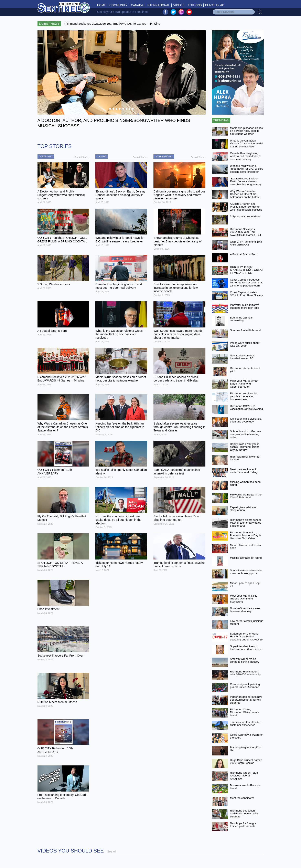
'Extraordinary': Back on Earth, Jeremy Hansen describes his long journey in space (246, 183)
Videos (179, 5)
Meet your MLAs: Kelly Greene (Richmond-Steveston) (244, 599)
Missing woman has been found (245, 483)
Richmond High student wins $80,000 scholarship (245, 673)
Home (103, 5)
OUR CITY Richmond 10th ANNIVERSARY (246, 243)
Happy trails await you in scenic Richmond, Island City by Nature (245, 447)
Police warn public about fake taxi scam (245, 344)
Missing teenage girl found (246, 558)
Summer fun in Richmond (245, 330)
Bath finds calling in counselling (242, 319)
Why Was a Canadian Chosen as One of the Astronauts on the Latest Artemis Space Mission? (245, 196)
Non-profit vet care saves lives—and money (245, 610)
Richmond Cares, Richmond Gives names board (244, 712)
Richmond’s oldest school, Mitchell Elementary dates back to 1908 (246, 523)
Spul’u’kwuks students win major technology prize (246, 572)
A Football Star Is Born (244, 254)
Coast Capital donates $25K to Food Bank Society (247, 294)
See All (112, 851)
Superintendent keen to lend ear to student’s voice (246, 648)
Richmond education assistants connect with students (244, 814)
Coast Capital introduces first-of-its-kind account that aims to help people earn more (246, 284)
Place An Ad (215, 5)
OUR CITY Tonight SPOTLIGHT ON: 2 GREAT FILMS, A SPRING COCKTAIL (247, 271)
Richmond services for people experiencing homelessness (244, 396)
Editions (195, 5)
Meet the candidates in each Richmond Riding (244, 471)
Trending (221, 120)
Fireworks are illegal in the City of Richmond (246, 496)
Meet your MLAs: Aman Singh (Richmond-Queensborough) (244, 384)
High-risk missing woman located (245, 458)
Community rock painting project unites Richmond (245, 686)
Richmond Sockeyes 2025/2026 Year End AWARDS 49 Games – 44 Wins (246, 234)
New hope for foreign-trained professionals (243, 825)
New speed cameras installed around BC (243, 357)
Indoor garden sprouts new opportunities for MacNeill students (246, 700)
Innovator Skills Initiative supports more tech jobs (245, 306)
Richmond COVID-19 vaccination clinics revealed (247, 408)
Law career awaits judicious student (247, 623)
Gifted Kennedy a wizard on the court (247, 736)
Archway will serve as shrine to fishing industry (245, 660)
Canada (137, 5)
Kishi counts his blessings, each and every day (246, 420)
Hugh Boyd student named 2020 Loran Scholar (246, 762)
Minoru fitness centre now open (246, 547)
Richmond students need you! (245, 370)
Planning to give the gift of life (246, 749)
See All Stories (82, 157)
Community (119, 5)
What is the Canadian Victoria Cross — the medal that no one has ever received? (247, 145)
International (158, 5)
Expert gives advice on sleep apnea (244, 509)
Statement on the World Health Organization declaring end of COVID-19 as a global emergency (246, 638)
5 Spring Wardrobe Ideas (245, 216)
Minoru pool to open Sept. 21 (246, 585)
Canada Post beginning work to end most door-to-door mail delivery (246, 156)
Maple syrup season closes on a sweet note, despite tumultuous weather (246, 131)
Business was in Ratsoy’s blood (245, 787)
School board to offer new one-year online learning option (246, 434)
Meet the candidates (242, 798)
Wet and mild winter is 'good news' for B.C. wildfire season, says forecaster (247, 169)
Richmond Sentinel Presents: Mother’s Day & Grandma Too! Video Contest (245, 537)
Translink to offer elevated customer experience (246, 724)
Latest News (49, 24)
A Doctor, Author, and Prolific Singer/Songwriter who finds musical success (246, 207)
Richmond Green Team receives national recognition (244, 776)
